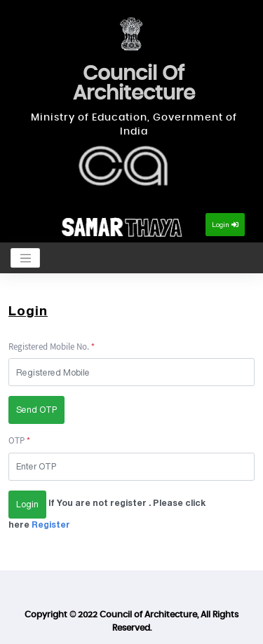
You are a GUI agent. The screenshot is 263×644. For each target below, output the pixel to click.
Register (50, 525)
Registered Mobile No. (49, 347)
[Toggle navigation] (25, 258)
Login (225, 224)
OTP (16, 440)
